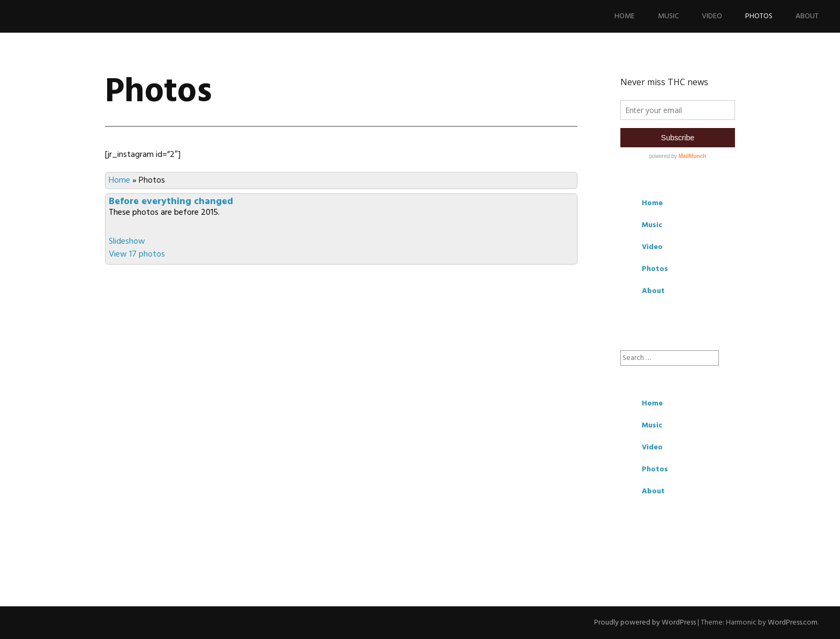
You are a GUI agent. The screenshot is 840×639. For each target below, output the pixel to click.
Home (625, 16)
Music (668, 16)
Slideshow (127, 242)
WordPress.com (793, 623)
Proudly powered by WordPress (645, 623)
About (807, 16)
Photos (759, 16)
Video (712, 16)
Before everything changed (171, 202)
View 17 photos (137, 254)
